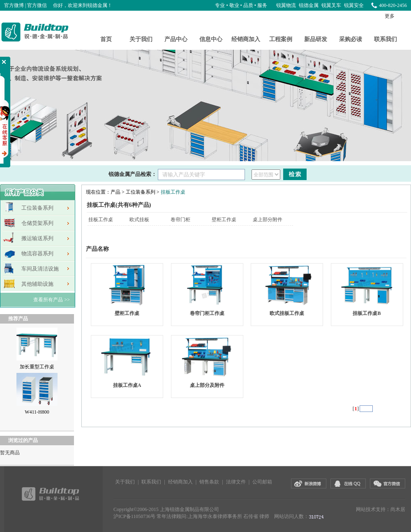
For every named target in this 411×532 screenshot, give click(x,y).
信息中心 (211, 39)
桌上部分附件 (268, 220)
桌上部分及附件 (207, 385)
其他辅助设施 (37, 284)
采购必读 (351, 39)
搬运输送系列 (37, 238)
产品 (115, 192)
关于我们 (141, 39)
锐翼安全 (354, 5)
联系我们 (386, 39)
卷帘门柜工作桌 (207, 313)
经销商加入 (246, 39)
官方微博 (14, 5)
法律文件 (236, 482)
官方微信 (37, 5)
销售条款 (209, 482)
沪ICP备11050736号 (134, 516)
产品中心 (176, 39)
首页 (106, 39)
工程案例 (281, 39)
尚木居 (398, 509)
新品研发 (316, 39)
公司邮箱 (262, 482)
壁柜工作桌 (224, 220)
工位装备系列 (37, 208)
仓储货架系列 (37, 223)
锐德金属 (309, 5)
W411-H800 (37, 412)
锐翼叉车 (332, 5)
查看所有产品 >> (52, 300)
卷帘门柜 (180, 220)
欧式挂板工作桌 (287, 313)
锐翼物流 (287, 5)
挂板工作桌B (367, 313)
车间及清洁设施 (40, 269)
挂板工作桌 (173, 192)
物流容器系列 (37, 253)
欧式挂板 (139, 220)
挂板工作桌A (127, 385)
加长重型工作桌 (37, 367)
